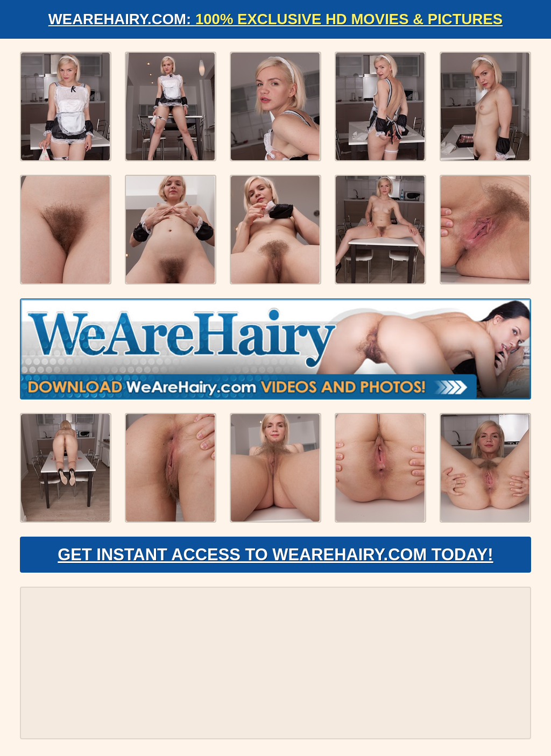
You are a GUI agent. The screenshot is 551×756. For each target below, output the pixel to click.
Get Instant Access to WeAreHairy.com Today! (275, 557)
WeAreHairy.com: (275, 19)
